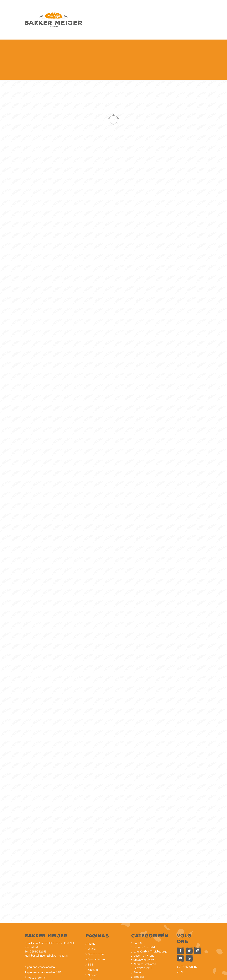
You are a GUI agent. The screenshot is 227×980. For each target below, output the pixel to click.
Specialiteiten (85, 28)
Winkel (42, 28)
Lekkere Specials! (144, 901)
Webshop (186, 11)
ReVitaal (139, 934)
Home (29, 28)
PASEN (138, 896)
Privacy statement (37, 931)
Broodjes (139, 930)
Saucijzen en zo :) (145, 938)
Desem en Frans (144, 909)
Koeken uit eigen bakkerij (149, 943)
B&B (102, 28)
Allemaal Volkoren (145, 918)
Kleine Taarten (143, 947)
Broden (138, 926)
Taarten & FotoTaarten (148, 951)
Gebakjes (139, 960)
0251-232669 (38, 905)
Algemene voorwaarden (40, 921)
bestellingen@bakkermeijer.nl (50, 909)
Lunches (139, 968)
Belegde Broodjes (144, 964)
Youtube (116, 28)
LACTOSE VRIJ (142, 922)
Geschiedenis (61, 28)
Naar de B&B (149, 11)
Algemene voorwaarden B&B (43, 926)
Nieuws (132, 28)
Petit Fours (141, 955)
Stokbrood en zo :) (145, 913)
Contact (165, 28)
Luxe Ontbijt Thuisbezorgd (150, 905)
